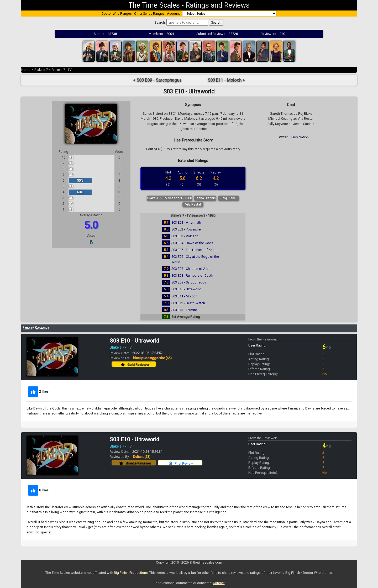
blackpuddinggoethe (152, 358)
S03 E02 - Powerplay (187, 229)
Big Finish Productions (131, 573)
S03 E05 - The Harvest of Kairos (195, 250)
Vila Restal (193, 204)
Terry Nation (300, 137)
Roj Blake (229, 198)
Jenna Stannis (205, 198)
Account (173, 14)
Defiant (142, 457)
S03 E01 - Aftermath (186, 222)
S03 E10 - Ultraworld (186, 289)
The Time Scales (154, 5)
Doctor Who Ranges (117, 14)
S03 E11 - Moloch (184, 296)
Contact (219, 583)
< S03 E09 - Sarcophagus (157, 80)
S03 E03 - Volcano (185, 236)
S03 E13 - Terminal (185, 310)
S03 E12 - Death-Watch (188, 303)
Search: (160, 22)
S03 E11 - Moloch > (226, 80)
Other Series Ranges (149, 14)
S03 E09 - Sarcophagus (189, 282)
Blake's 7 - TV (62, 70)
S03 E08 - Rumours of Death (192, 275)
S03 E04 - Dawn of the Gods (192, 243)
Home (26, 70)
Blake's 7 (41, 70)
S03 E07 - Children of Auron (192, 269)
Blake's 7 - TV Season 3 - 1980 (170, 198)
